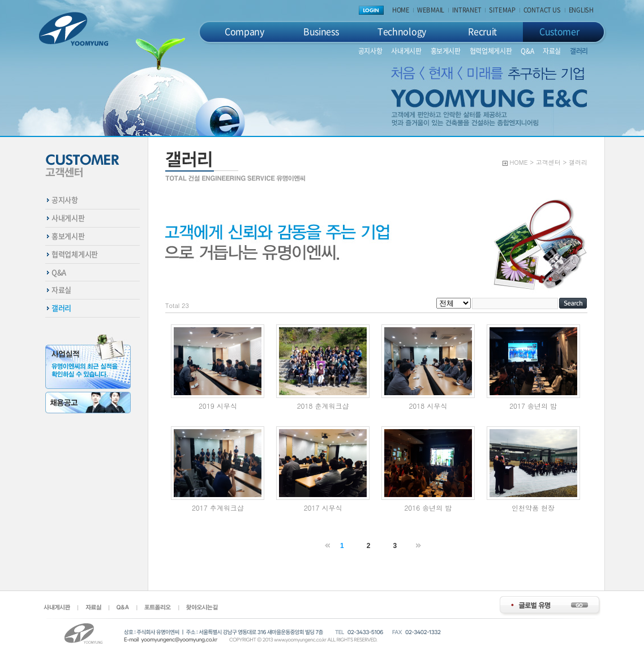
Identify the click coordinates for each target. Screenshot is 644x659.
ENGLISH (581, 10)
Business (321, 31)
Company (244, 31)
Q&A (527, 51)
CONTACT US (542, 10)
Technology (402, 31)
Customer (559, 31)
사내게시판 (406, 51)
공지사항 (370, 51)
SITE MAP (502, 10)
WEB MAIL (431, 10)
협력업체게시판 (491, 51)
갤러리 (579, 51)
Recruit (482, 31)
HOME (401, 10)
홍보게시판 (446, 51)
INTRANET (467, 10)
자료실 (552, 51)
